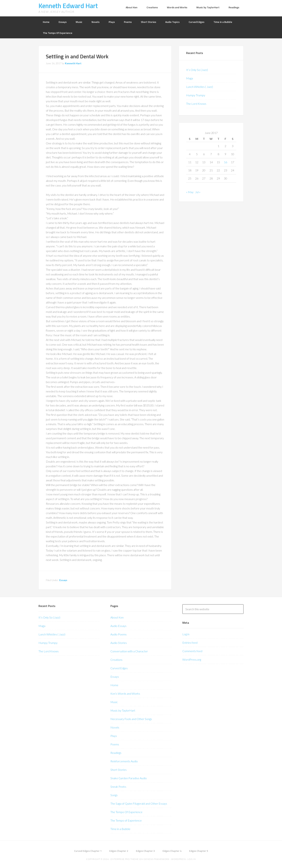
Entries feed (190, 643)
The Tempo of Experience (126, 820)
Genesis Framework (156, 859)
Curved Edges (119, 668)
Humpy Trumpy (196, 95)
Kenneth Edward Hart (68, 6)
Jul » (198, 192)
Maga (190, 78)
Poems (115, 744)
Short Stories (119, 770)
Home (114, 685)
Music (114, 702)
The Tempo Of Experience (126, 812)
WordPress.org (192, 659)
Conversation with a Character (129, 651)
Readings (116, 753)
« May (190, 192)
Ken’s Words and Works (125, 693)
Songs (114, 795)
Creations (116, 660)
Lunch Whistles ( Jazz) (200, 87)
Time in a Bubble (120, 829)
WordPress (178, 859)
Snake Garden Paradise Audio (129, 778)
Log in (186, 634)
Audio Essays (118, 626)
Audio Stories (119, 643)
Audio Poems (119, 634)
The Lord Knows (196, 104)
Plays (114, 736)
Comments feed (192, 651)
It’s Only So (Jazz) (197, 70)
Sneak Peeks (118, 787)
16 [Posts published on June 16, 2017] (226, 162)
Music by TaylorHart (123, 710)
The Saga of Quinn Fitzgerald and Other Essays (139, 803)
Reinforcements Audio (124, 761)
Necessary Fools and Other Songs (131, 719)
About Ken (117, 617)
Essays (63, 580)
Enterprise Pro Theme (125, 859)
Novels (115, 727)
